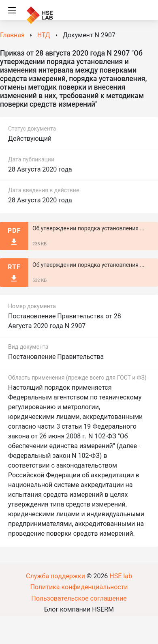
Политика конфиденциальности (79, 587)
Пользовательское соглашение (79, 598)
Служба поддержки (56, 576)
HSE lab (121, 576)
